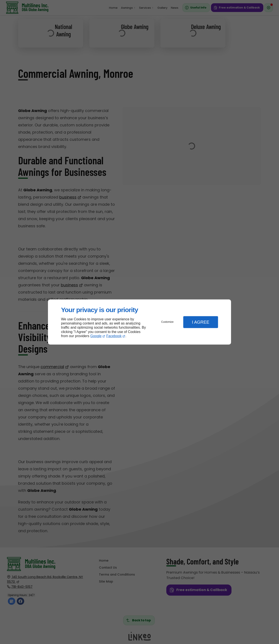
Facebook (114, 336)
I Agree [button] (201, 322)
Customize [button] (168, 322)
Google (96, 336)
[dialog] (139, 322)
